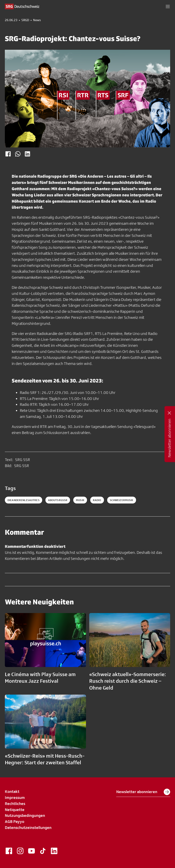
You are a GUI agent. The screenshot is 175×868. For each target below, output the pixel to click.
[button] (168, 6)
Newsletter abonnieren (143, 792)
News (37, 20)
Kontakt (12, 791)
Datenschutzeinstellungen (28, 828)
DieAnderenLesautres (24, 500)
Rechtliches (15, 804)
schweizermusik (122, 500)
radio (97, 500)
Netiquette (15, 810)
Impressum (15, 798)
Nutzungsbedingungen (25, 815)
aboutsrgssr (58, 500)
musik (80, 500)
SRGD (25, 20)
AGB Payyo (15, 821)
